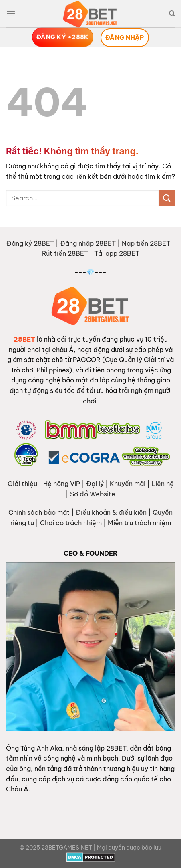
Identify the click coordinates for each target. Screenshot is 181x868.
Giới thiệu (22, 484)
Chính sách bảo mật (39, 512)
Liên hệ (163, 484)
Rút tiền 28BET (65, 253)
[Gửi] (167, 198)
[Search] (172, 14)
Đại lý (95, 484)
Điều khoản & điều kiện (111, 512)
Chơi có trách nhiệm (71, 523)
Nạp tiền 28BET (146, 243)
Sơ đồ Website (93, 494)
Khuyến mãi (128, 484)
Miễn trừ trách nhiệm (139, 523)
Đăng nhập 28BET (88, 243)
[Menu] (11, 13)
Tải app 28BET (117, 253)
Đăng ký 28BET (30, 243)
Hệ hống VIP (62, 484)
